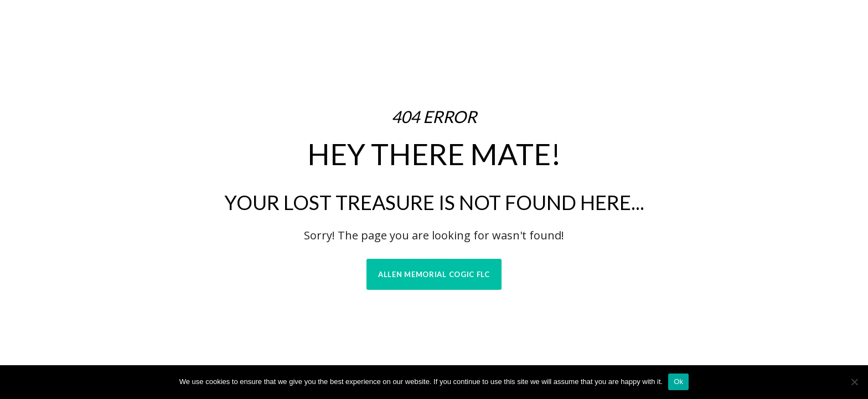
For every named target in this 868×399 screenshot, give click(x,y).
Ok (678, 382)
